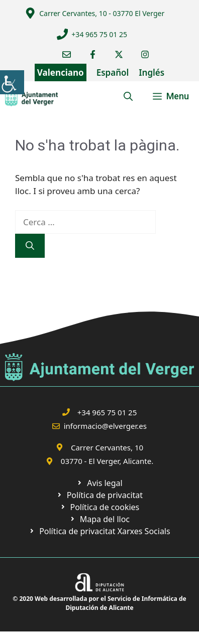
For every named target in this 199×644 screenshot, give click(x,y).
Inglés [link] (152, 72)
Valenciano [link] (61, 72)
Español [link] (113, 72)
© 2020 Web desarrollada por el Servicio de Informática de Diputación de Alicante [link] (99, 603)
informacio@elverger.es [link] (105, 426)
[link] (12, 82)
